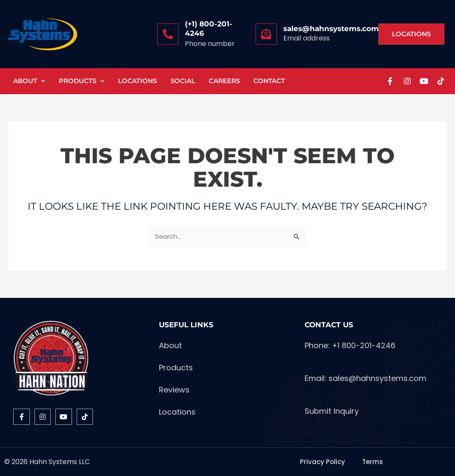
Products (82, 81)
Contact (269, 81)
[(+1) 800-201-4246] (168, 34)
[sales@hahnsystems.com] (266, 34)
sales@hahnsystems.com (331, 29)
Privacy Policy (323, 462)
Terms (373, 462)
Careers (224, 81)
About (29, 81)
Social (183, 81)
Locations (137, 81)
